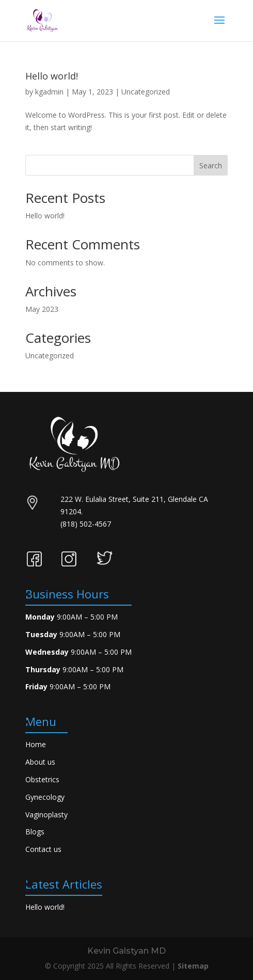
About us (40, 762)
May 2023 (42, 309)
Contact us (43, 849)
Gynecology (45, 797)
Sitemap (193, 966)
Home (36, 744)
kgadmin (49, 92)
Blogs (35, 832)
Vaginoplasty (46, 815)
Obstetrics (42, 779)
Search (211, 165)
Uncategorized (146, 92)
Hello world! (52, 76)
